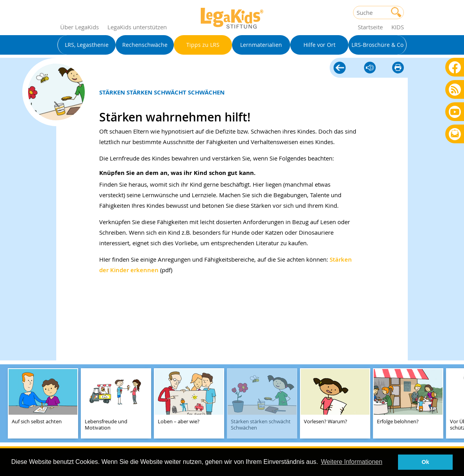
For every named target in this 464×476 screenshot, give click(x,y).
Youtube (455, 111)
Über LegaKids (79, 27)
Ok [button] (426, 462)
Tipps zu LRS (340, 68)
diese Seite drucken (398, 68)
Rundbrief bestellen (455, 135)
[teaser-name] (43, 404)
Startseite (370, 27)
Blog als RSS (455, 90)
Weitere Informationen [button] (352, 462)
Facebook (455, 67)
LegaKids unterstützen (137, 27)
